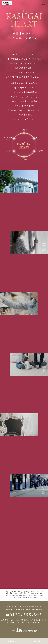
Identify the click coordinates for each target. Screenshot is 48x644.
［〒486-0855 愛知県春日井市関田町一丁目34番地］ (24, 609)
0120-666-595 (24, 614)
